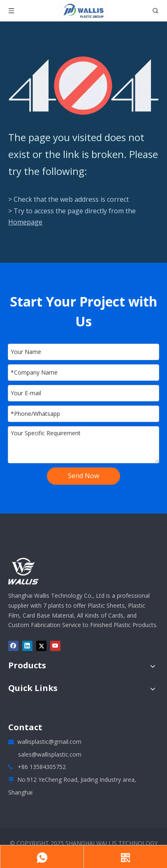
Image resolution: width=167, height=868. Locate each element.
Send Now (83, 476)
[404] (84, 86)
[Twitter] (41, 646)
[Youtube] (55, 646)
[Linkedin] (27, 646)
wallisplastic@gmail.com (49, 742)
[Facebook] (13, 646)
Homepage (25, 222)
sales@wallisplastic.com (50, 754)
